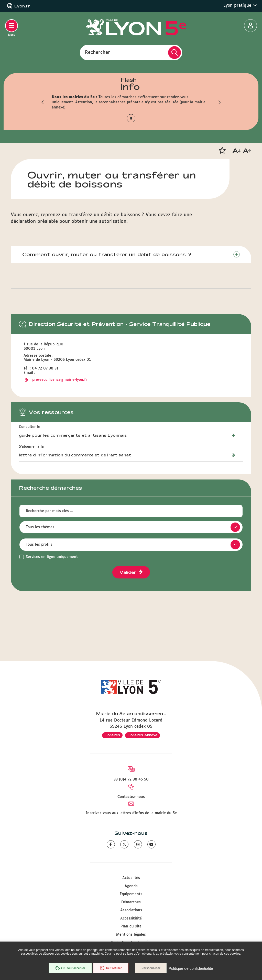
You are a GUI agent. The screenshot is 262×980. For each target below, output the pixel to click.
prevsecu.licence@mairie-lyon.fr (60, 380)
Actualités (131, 878)
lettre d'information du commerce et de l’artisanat (75, 455)
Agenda (131, 886)
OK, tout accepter (70, 968)
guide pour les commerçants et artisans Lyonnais (73, 435)
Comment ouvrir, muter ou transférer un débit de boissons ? (107, 254)
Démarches (131, 902)
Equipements (131, 894)
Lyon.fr (22, 6)
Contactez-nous (131, 797)
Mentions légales (131, 935)
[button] (43, 102)
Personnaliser (151, 968)
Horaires (112, 735)
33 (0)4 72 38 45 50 (131, 779)
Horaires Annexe (143, 735)
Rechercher (97, 52)
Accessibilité (131, 918)
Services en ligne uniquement (52, 557)
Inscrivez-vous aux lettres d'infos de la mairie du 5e (131, 813)
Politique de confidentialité (191, 968)
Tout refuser (111, 968)
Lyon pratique (240, 5)
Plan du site (131, 926)
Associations (131, 910)
